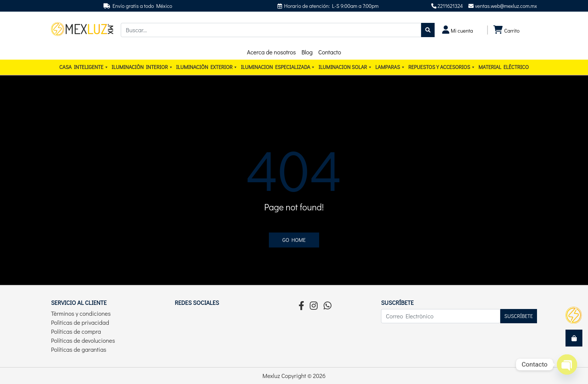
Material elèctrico (504, 67)
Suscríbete (519, 316)
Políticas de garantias (79, 349)
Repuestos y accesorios (442, 67)
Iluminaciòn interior (142, 67)
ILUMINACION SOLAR (345, 67)
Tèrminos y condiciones (81, 313)
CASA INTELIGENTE (84, 67)
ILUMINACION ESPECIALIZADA (278, 67)
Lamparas (390, 67)
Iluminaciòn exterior (207, 67)
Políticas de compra (76, 331)
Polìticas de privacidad (80, 322)
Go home (294, 240)
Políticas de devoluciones (83, 340)
